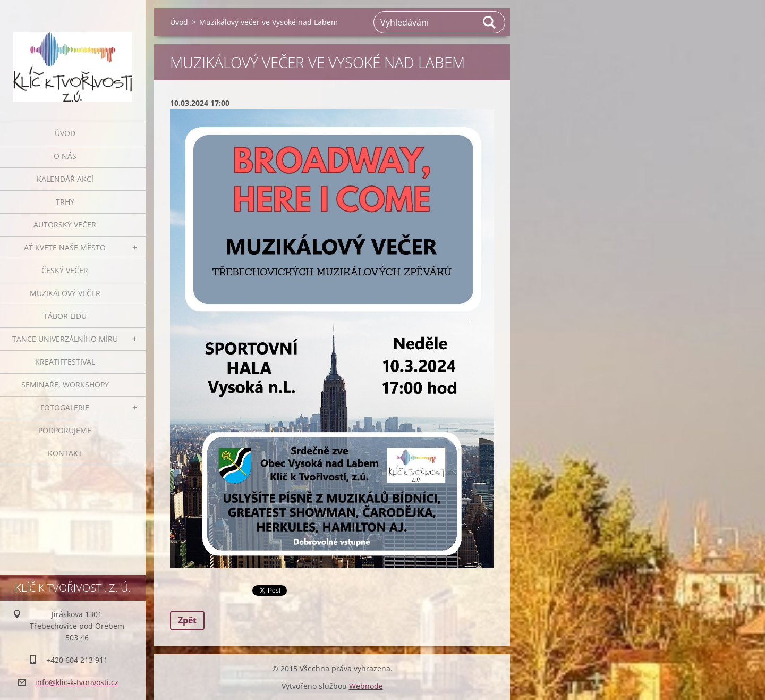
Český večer (65, 270)
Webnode (366, 686)
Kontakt (65, 453)
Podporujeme (65, 430)
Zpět (187, 620)
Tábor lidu (65, 316)
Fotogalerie (65, 407)
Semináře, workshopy (65, 385)
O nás (65, 156)
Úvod (65, 133)
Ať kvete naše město (65, 247)
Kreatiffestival (65, 362)
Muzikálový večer (65, 293)
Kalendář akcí (65, 179)
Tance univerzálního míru (65, 339)
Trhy (65, 202)
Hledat (490, 22)
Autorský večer (65, 225)
